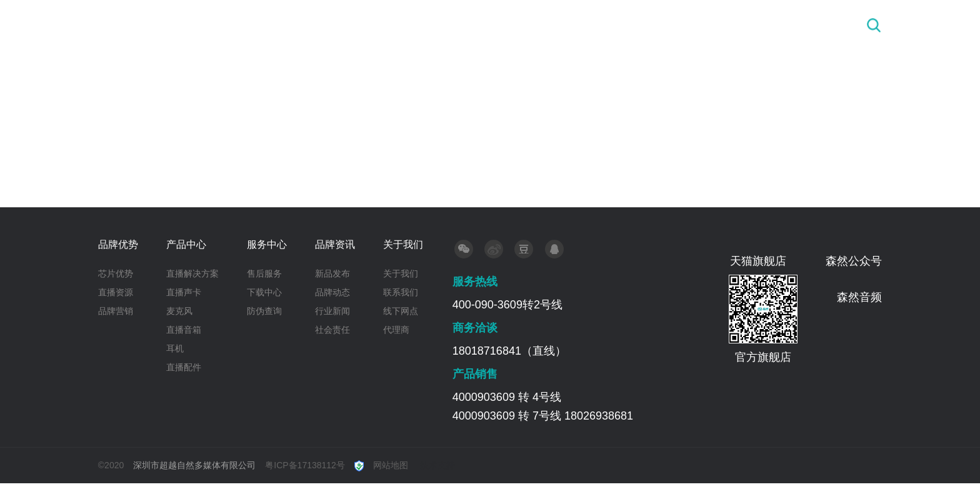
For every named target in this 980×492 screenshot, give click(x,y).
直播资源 (116, 292)
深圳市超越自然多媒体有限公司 (194, 465)
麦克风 (179, 311)
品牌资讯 (715, 25)
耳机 (175, 348)
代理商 (396, 330)
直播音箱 (184, 330)
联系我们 (401, 292)
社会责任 (332, 330)
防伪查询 (264, 311)
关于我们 (796, 25)
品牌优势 (472, 25)
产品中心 (553, 25)
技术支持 (437, 465)
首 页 (401, 25)
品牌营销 (116, 311)
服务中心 (634, 25)
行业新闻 (332, 311)
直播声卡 (184, 292)
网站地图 (391, 465)
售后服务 (264, 273)
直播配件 (184, 367)
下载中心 (264, 292)
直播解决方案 (192, 273)
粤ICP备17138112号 (305, 465)
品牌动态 (332, 292)
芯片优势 (116, 273)
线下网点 (401, 311)
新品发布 (332, 273)
